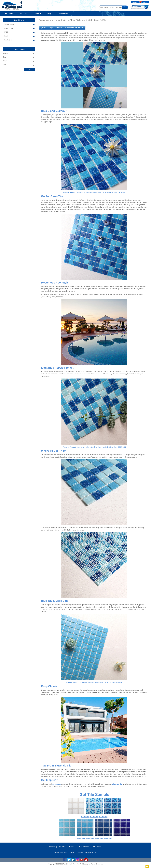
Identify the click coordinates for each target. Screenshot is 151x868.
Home (51, 20)
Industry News (9, 28)
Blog (49, 13)
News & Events (19, 20)
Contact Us (63, 13)
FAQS (6, 32)
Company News (9, 24)
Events (6, 36)
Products (9, 13)
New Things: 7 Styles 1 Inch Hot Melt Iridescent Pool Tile (64, 28)
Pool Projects (8, 40)
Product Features (19, 49)
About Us (23, 13)
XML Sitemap (98, 847)
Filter (29, 70)
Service (37, 13)
